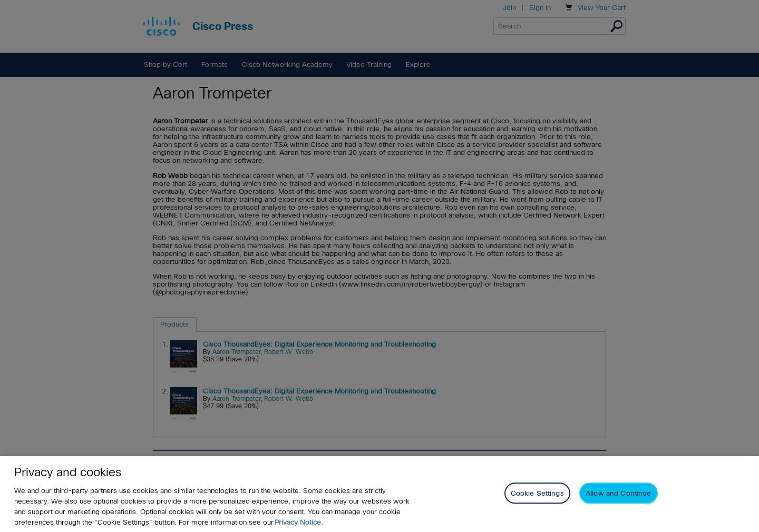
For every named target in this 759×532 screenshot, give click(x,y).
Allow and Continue (618, 494)
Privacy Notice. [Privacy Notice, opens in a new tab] (299, 522)
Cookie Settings (537, 494)
